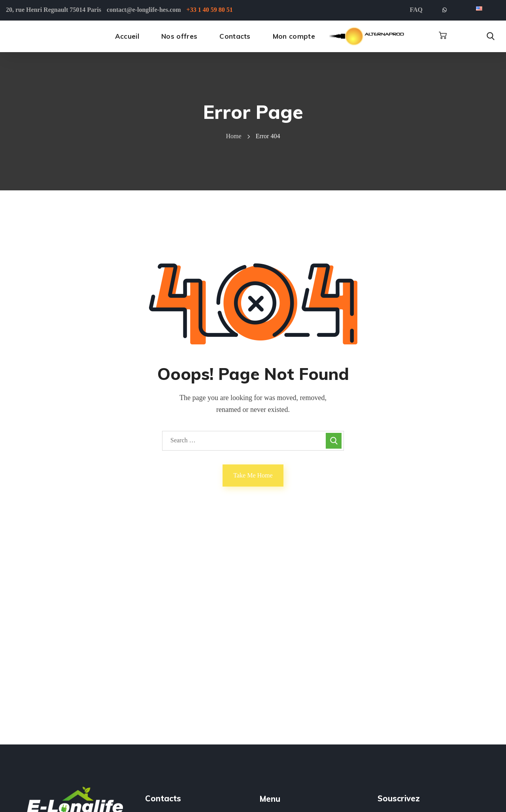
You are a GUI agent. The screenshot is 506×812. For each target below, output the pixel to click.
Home (234, 136)
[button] (443, 36)
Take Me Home (253, 475)
